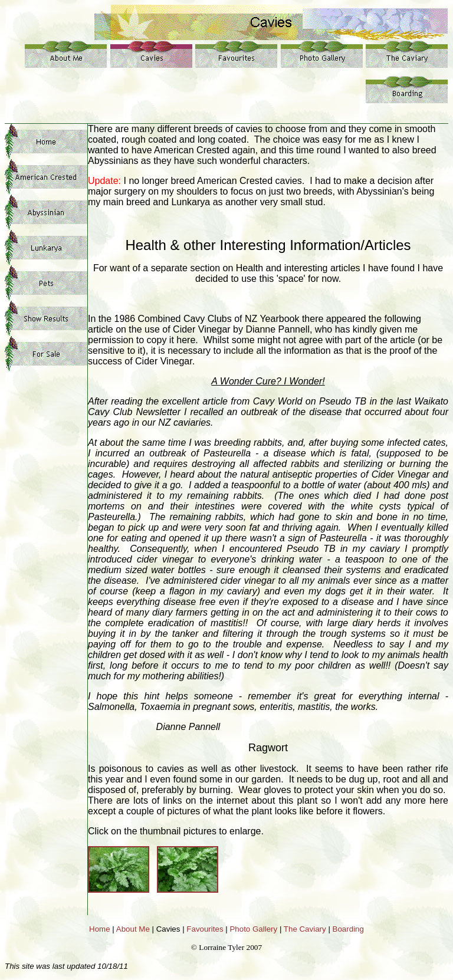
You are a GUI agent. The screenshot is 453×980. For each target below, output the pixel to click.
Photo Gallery (253, 929)
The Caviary (305, 929)
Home (100, 929)
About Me (133, 929)
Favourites (205, 929)
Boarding (348, 929)
